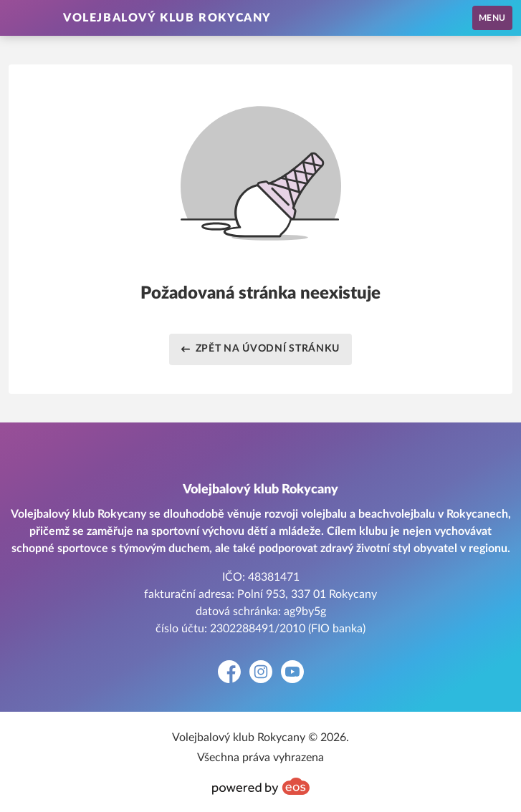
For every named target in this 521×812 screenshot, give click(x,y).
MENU (492, 18)
